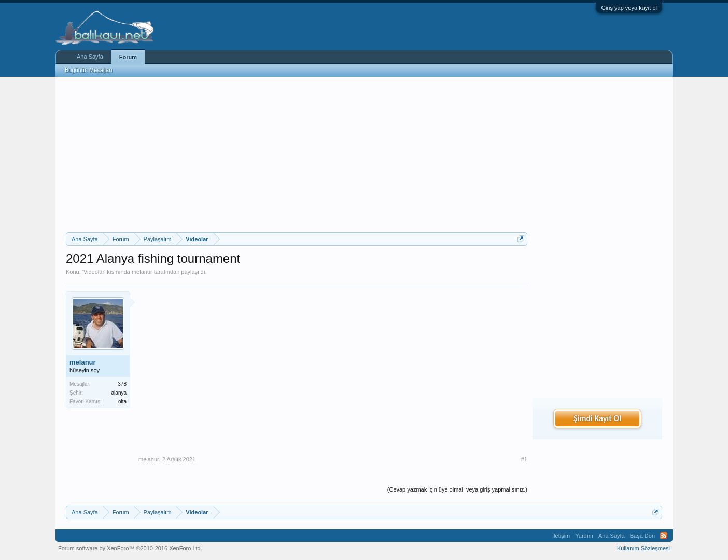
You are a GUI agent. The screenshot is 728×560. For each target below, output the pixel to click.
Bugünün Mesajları (89, 70)
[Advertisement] (297, 155)
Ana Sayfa (90, 57)
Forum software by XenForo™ (130, 548)
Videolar (94, 272)
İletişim (561, 536)
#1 (524, 459)
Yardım (584, 536)
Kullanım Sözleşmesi (643, 548)
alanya (119, 393)
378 (122, 384)
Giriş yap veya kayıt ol (629, 8)
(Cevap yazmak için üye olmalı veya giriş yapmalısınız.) (457, 489)
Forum (128, 57)
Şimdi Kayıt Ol (597, 418)
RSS (664, 536)
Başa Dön (642, 536)
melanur (142, 272)
